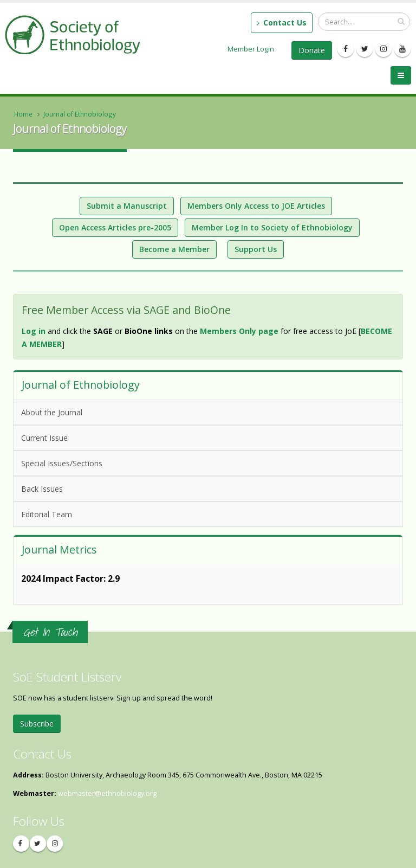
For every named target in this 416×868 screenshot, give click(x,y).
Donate (312, 50)
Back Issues (42, 489)
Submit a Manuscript (127, 206)
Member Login (251, 49)
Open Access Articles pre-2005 (115, 227)
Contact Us (282, 22)
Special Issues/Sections (62, 463)
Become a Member (174, 249)
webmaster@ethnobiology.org (107, 793)
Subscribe (37, 724)
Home (23, 114)
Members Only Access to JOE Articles (256, 206)
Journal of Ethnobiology (80, 114)
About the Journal (52, 412)
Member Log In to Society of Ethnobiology (272, 227)
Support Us (256, 249)
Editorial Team (47, 514)
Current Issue (44, 438)
